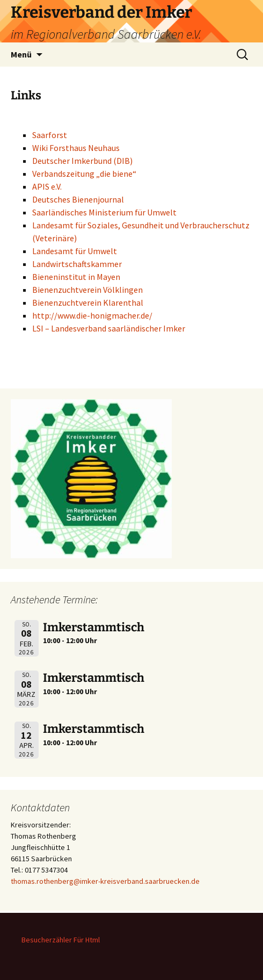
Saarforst (50, 135)
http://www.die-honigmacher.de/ (92, 315)
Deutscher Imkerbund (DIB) (82, 161)
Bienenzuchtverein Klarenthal (88, 302)
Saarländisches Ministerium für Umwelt (104, 212)
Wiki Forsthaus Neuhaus (76, 148)
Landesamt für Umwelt (75, 251)
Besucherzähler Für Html (61, 940)
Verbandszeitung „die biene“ (84, 174)
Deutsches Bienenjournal (78, 199)
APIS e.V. (47, 186)
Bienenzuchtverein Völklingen (87, 290)
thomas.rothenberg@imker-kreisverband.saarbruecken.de (105, 881)
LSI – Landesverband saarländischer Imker (109, 328)
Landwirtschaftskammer (77, 264)
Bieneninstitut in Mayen (76, 277)
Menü (21, 54)
